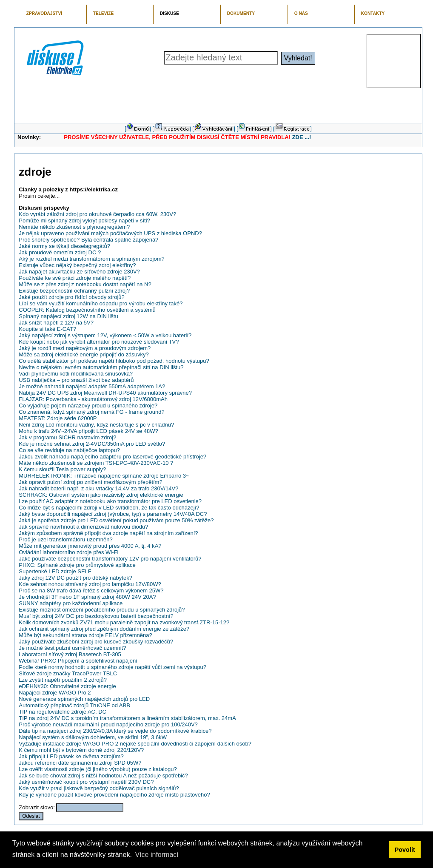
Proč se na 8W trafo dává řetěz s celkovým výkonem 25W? (91, 591)
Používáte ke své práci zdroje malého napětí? (75, 278)
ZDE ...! (302, 137)
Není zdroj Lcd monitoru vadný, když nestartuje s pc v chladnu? (96, 425)
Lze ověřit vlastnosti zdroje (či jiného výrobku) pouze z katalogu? (98, 769)
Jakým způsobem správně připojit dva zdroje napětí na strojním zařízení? (108, 533)
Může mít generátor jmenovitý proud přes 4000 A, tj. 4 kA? (90, 546)
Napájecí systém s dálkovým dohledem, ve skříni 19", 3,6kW (93, 737)
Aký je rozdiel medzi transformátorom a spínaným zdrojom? (91, 259)
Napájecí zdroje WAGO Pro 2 (55, 693)
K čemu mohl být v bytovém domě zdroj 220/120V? (81, 750)
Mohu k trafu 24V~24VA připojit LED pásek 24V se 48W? (88, 431)
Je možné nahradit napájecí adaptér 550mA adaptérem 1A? (92, 386)
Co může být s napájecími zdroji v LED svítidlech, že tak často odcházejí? (109, 508)
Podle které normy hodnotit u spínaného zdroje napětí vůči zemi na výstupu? (113, 667)
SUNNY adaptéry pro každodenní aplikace (71, 603)
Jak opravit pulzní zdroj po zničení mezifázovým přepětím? (90, 482)
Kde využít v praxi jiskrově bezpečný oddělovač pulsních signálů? (99, 788)
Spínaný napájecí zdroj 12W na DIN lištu (68, 316)
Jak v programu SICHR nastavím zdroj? (67, 437)
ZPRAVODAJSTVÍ (44, 13)
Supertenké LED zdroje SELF (55, 571)
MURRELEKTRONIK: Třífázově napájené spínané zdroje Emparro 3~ (104, 476)
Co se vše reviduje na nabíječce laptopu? (69, 450)
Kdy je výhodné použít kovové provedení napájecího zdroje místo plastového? (114, 795)
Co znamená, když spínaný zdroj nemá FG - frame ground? (92, 412)
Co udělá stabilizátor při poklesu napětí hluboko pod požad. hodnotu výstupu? (114, 361)
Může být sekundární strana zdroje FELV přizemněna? (85, 635)
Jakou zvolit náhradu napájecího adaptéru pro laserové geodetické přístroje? (113, 457)
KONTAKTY (373, 13)
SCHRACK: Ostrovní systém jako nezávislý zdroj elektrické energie (101, 495)
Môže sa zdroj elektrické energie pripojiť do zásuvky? (84, 354)
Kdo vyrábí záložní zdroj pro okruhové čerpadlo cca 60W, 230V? (97, 214)
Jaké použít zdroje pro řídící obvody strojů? (72, 297)
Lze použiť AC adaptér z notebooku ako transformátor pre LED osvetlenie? (110, 501)
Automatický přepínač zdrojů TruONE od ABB (74, 705)
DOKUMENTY (241, 13)
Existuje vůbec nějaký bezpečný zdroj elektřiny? (77, 265)
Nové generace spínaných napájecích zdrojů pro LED (84, 699)
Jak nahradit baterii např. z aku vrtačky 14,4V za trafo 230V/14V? (98, 488)
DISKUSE (169, 13)
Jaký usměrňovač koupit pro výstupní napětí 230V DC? (86, 782)
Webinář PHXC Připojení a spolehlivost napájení (78, 661)
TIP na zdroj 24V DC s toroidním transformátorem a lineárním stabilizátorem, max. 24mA (127, 718)
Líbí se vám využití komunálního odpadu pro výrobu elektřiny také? (101, 303)
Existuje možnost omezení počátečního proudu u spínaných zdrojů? (102, 610)
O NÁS (301, 13)
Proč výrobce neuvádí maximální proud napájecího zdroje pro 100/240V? (108, 724)
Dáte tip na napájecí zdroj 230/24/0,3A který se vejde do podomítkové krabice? (115, 731)
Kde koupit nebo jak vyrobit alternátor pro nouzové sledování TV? (99, 342)
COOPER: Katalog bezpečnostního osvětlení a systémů (87, 310)
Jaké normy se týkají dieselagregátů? (64, 246)
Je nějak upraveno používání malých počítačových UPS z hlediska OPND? (110, 233)
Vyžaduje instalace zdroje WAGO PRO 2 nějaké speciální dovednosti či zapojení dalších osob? (135, 744)
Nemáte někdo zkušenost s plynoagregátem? (74, 227)
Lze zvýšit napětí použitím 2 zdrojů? (63, 680)
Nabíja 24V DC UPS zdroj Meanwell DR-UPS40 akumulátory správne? (105, 393)
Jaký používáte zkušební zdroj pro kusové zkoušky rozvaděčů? (96, 642)
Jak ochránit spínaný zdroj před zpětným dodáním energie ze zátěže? (104, 629)
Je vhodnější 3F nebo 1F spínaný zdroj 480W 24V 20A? (87, 597)
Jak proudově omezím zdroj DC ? (60, 252)
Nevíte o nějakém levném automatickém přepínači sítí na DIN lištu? (101, 367)
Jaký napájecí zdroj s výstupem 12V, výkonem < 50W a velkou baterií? (105, 335)
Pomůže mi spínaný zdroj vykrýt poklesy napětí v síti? (84, 221)
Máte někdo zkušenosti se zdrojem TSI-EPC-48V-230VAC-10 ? (96, 463)
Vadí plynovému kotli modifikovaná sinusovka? (76, 374)
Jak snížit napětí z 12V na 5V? (56, 323)
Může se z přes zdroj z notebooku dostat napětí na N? (85, 284)
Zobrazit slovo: (37, 807)
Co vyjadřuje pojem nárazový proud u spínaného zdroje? (88, 406)
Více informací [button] (157, 855)
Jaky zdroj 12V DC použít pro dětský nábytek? (75, 578)
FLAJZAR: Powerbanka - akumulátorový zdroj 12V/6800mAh (93, 399)
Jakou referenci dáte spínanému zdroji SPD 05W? (80, 763)
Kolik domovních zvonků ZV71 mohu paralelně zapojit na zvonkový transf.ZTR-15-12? (124, 622)
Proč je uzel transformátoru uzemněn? (66, 539)
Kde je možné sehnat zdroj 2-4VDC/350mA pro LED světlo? (92, 444)
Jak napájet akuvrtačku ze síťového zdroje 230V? (79, 272)
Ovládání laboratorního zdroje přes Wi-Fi (68, 552)
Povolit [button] (405, 850)
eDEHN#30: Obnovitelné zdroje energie (67, 686)
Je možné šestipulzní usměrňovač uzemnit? (72, 648)
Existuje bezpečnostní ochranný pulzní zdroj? (74, 291)
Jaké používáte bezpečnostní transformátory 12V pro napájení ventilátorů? (110, 559)
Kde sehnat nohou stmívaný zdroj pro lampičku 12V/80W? (90, 584)
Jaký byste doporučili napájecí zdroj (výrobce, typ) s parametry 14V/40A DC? (113, 514)
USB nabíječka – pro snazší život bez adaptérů (76, 380)
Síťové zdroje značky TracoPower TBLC (68, 673)
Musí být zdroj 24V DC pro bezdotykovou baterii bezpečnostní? (96, 616)
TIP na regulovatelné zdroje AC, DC (63, 712)
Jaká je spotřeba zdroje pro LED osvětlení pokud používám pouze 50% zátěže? (116, 520)
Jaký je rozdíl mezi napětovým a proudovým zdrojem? (85, 348)
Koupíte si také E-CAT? (47, 329)
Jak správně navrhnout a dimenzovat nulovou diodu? (83, 527)
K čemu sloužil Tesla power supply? (62, 469)
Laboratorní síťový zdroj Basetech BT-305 (70, 654)
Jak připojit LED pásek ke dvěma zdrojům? (71, 756)
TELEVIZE (103, 13)
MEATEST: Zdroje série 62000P (58, 418)
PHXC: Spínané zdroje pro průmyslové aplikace (77, 565)
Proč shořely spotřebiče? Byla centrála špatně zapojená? (88, 240)
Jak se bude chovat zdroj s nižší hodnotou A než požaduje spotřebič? (103, 776)
